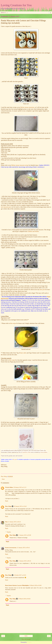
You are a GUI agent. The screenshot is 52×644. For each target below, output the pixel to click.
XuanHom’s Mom (26, 452)
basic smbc (23, 353)
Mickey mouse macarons (27, 107)
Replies (9, 532)
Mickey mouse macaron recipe (20, 165)
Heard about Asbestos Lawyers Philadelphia (17, 585)
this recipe (13, 323)
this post (15, 459)
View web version (26, 639)
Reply (7, 501)
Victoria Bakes (44, 452)
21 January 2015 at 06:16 (25, 561)
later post (42, 289)
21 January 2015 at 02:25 (14, 522)
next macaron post (6, 207)
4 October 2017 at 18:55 (20, 575)
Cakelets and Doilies (33, 231)
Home (26, 636)
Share (3, 479)
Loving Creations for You (16, 5)
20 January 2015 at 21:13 (20, 487)
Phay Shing (8, 506)
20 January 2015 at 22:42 (20, 506)
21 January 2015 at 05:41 (23, 548)
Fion (6, 522)
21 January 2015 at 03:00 (25, 535)
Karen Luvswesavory (11, 548)
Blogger (29, 642)
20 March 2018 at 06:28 (24, 599)
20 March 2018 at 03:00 (35, 585)
